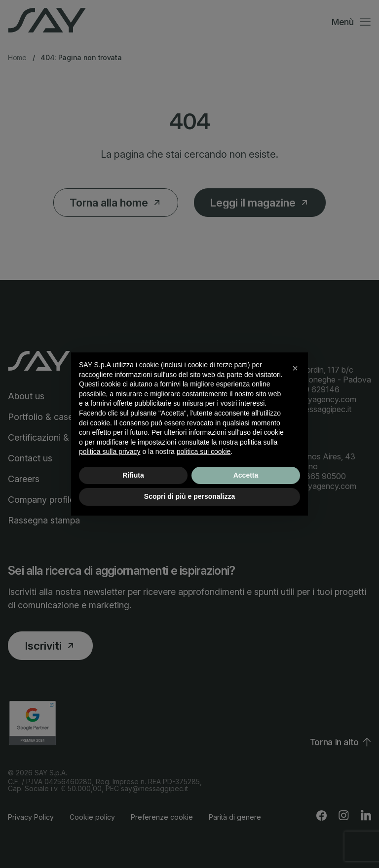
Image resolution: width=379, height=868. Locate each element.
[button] (295, 368)
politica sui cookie (204, 451)
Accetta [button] (246, 475)
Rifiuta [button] (133, 475)
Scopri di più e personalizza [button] (189, 496)
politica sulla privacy (110, 451)
